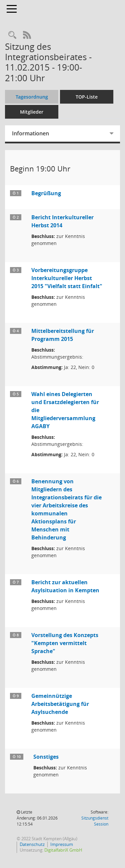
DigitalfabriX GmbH (63, 850)
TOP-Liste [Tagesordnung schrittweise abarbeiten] (87, 97)
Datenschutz (32, 844)
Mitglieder (32, 112)
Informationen (30, 133)
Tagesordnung (32, 97)
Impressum (62, 844)
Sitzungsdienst (95, 821)
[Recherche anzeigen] (12, 35)
